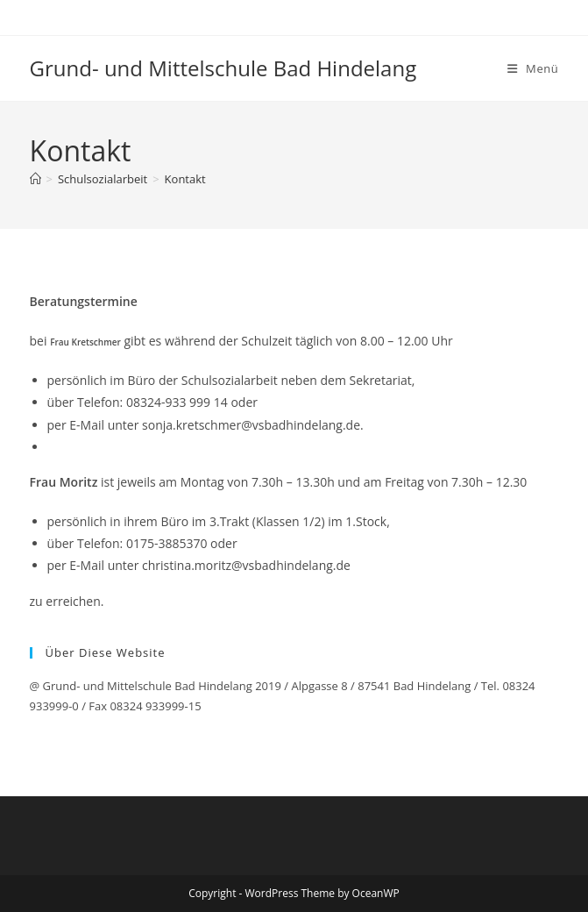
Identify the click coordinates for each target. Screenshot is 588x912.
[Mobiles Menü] (533, 68)
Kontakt (185, 179)
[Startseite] (35, 179)
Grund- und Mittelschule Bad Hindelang (223, 68)
